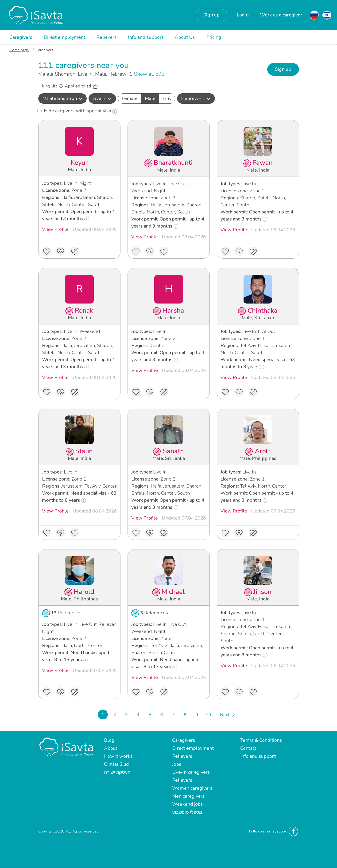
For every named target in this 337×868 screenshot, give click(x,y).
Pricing (214, 37)
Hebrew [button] (196, 99)
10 (209, 715)
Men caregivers (188, 796)
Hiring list (51, 86)
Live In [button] (102, 98)
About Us (185, 37)
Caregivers (21, 37)
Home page (19, 50)
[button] (62, 99)
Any (167, 98)
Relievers (107, 37)
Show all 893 (149, 74)
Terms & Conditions (261, 740)
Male (150, 98)
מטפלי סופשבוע (187, 812)
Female (130, 98)
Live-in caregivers (191, 772)
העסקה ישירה (117, 772)
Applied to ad (81, 86)
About (111, 748)
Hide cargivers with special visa (80, 111)
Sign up (211, 15)
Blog (109, 740)
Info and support (146, 37)
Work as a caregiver (281, 15)
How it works (118, 756)
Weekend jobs (188, 804)
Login (243, 15)
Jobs (177, 764)
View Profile (55, 229)
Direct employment (64, 37)
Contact (248, 748)
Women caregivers (192, 788)
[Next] (227, 714)
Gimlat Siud (116, 764)
